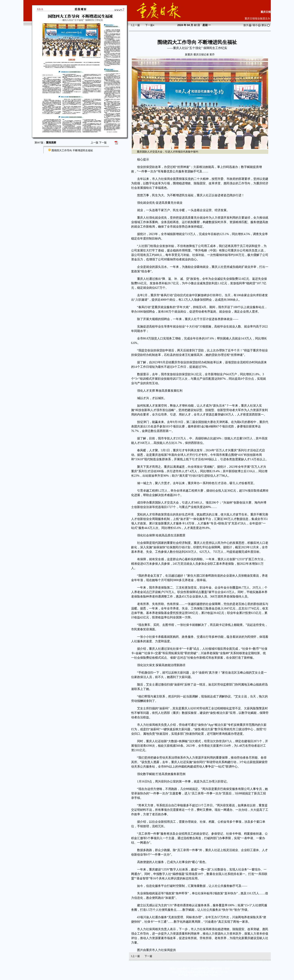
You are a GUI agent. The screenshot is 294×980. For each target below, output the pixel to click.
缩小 (257, 25)
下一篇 (150, 25)
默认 (266, 25)
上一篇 (135, 25)
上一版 (95, 143)
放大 (248, 25)
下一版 (103, 143)
